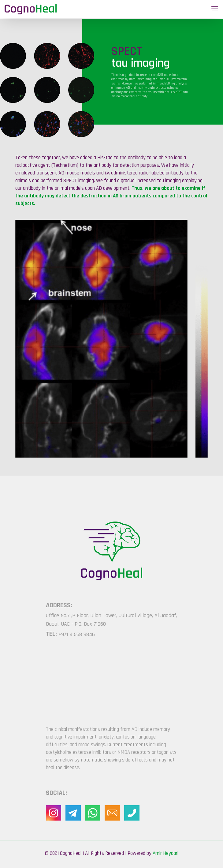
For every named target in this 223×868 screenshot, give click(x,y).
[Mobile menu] (215, 9)
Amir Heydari (165, 853)
